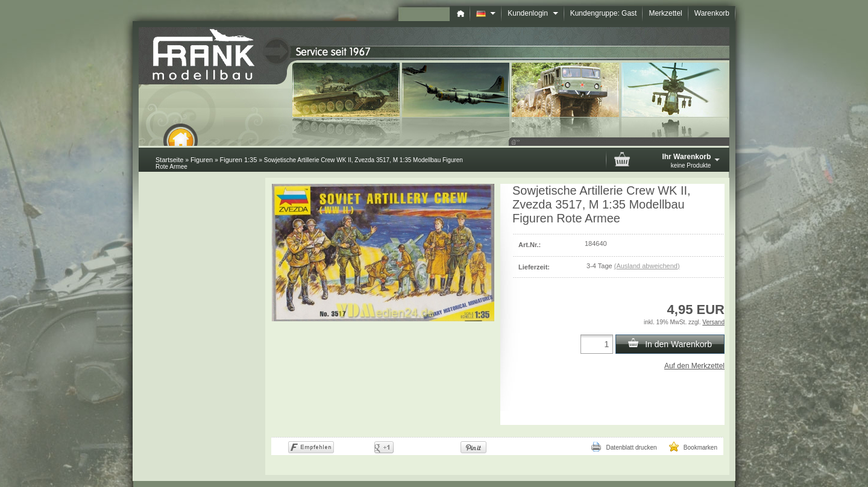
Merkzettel (665, 13)
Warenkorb (712, 13)
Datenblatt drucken (624, 447)
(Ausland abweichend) (647, 266)
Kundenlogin (533, 13)
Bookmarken (693, 447)
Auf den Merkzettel (694, 366)
